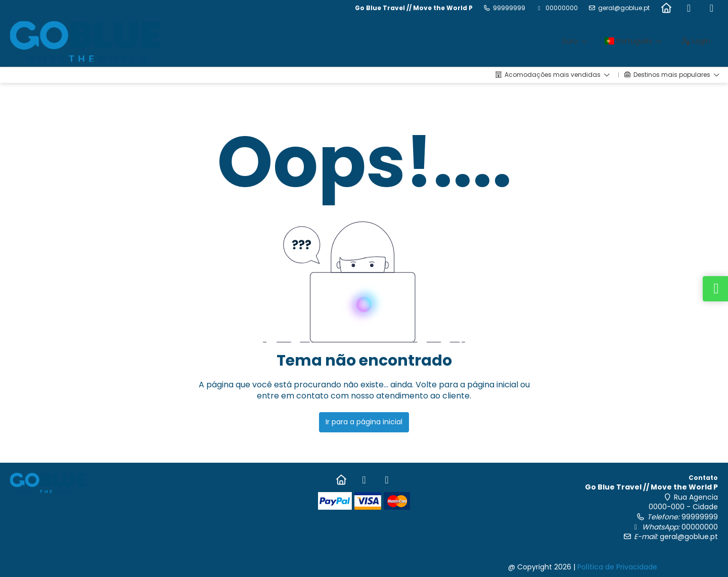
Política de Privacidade (617, 567)
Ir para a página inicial (364, 422)
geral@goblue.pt (624, 8)
